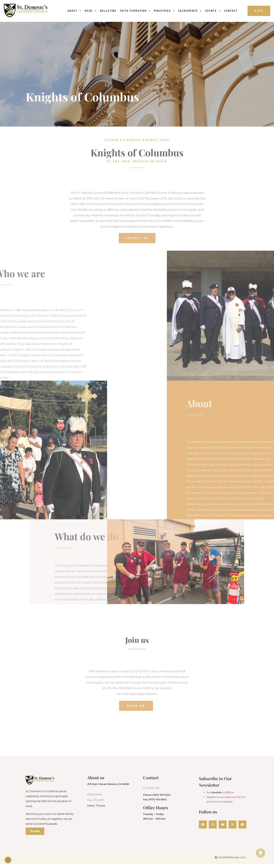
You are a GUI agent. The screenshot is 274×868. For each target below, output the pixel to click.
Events (213, 11)
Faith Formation (135, 11)
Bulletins (108, 11)
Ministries (164, 11)
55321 (228, 792)
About (74, 11)
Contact (231, 11)
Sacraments (190, 11)
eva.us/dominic (228, 797)
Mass (90, 11)
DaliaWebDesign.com (232, 857)
